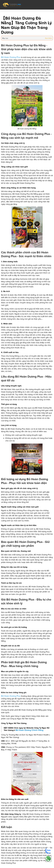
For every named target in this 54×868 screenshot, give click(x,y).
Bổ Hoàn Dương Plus (11, 57)
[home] (12, 5)
